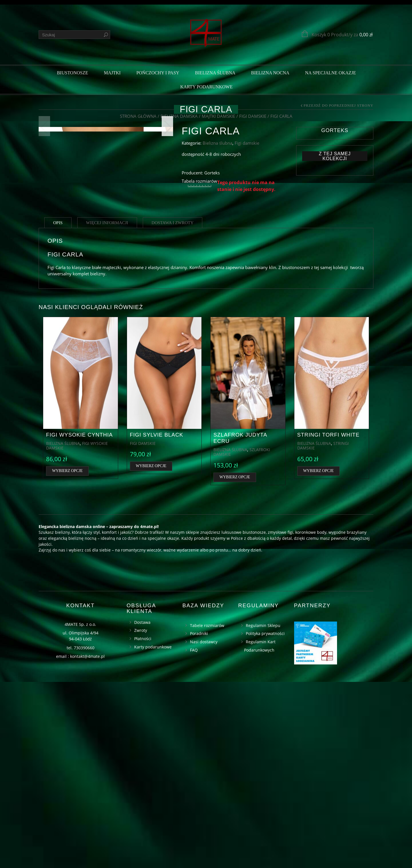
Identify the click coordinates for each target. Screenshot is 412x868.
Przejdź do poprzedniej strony (338, 106)
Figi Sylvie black (157, 621)
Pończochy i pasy (158, 73)
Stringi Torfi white (328, 621)
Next (167, 225)
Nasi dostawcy (204, 828)
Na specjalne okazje (330, 73)
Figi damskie (253, 116)
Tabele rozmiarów (207, 812)
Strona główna (138, 116)
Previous (44, 225)
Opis (58, 409)
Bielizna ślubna (215, 73)
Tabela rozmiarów (199, 181)
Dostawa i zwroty (173, 409)
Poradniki (199, 820)
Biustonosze (73, 73)
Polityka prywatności (265, 820)
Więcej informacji (107, 409)
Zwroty (141, 817)
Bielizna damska (179, 116)
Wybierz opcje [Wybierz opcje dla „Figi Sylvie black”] (151, 652)
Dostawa (142, 808)
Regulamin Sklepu (263, 812)
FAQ (194, 836)
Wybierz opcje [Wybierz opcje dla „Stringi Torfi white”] (319, 657)
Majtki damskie (218, 116)
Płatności (143, 825)
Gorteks (335, 130)
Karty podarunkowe (206, 87)
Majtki (112, 73)
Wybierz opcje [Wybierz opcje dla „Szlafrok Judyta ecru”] (235, 663)
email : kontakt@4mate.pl (80, 843)
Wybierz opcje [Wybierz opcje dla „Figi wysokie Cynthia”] (67, 657)
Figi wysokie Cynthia (79, 621)
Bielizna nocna (270, 73)
